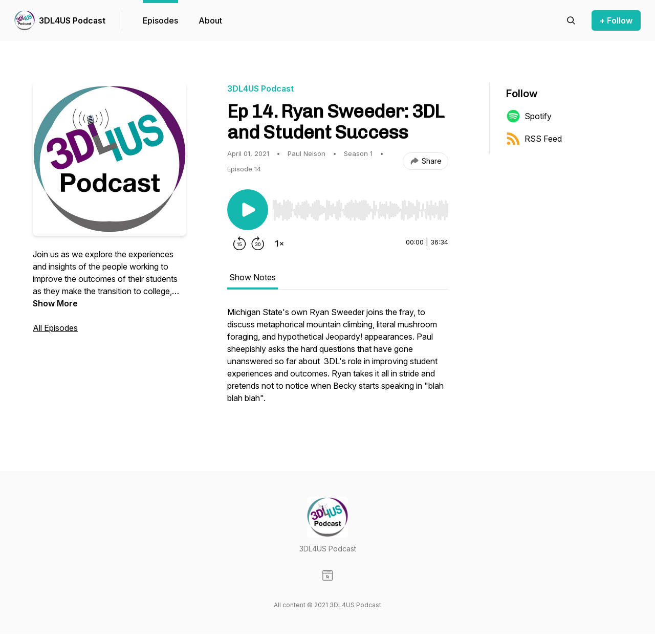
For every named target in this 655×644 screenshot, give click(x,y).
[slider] (360, 210)
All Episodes (55, 328)
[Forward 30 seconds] (258, 243)
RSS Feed (534, 139)
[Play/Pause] (248, 210)
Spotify (529, 116)
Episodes (160, 20)
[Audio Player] (360, 207)
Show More (55, 303)
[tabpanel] (338, 360)
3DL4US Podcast (72, 20)
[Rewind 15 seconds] (239, 243)
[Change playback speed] (279, 243)
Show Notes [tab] (253, 277)
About (210, 20)
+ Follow (616, 20)
